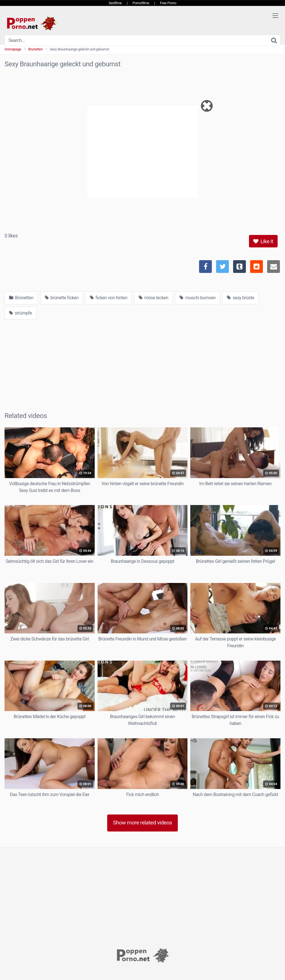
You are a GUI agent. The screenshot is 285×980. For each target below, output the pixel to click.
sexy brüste (240, 298)
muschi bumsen (198, 298)
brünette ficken (62, 298)
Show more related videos (142, 823)
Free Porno (168, 3)
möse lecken (153, 298)
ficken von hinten (109, 298)
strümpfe (21, 313)
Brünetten (36, 49)
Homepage (13, 49)
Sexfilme (115, 3)
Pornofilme (141, 3)
